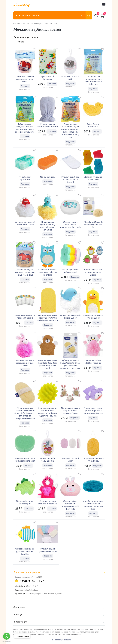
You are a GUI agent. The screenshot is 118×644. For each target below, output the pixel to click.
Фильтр (21, 42)
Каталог (26, 24)
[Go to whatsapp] (7, 636)
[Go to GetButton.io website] (7, 641)
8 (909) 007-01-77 (32, 581)
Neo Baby (17, 24)
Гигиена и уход (37, 24)
